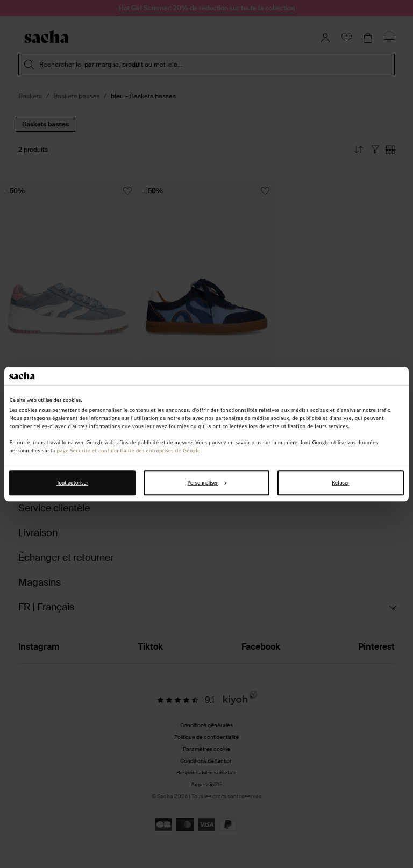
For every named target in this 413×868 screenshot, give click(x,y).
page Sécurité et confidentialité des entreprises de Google (129, 451)
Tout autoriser (72, 483)
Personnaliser (207, 483)
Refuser (340, 483)
